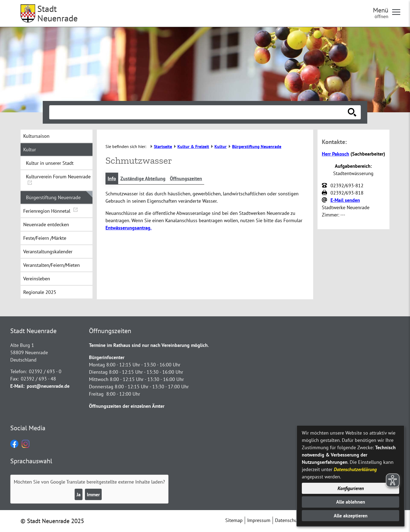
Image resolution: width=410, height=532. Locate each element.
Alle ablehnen (351, 502)
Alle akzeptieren (351, 516)
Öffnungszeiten (186, 178)
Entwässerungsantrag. (128, 228)
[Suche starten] (352, 112)
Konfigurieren (351, 488)
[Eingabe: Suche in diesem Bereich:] (199, 112)
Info (112, 178)
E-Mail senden (345, 200)
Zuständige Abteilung (143, 178)
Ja (79, 495)
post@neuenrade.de (48, 386)
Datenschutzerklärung (355, 469)
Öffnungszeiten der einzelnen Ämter (127, 406)
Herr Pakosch (335, 154)
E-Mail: (17, 386)
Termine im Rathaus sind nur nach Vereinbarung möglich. (149, 345)
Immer (93, 495)
